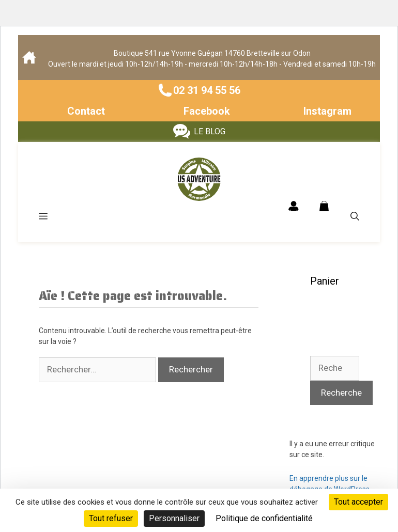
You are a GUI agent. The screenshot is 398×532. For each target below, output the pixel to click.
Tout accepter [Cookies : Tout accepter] (358, 502)
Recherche (341, 393)
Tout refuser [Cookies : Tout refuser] (111, 518)
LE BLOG (210, 131)
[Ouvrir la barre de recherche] (355, 216)
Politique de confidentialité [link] (264, 518)
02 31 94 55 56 (207, 90)
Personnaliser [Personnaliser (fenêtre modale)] (174, 518)
